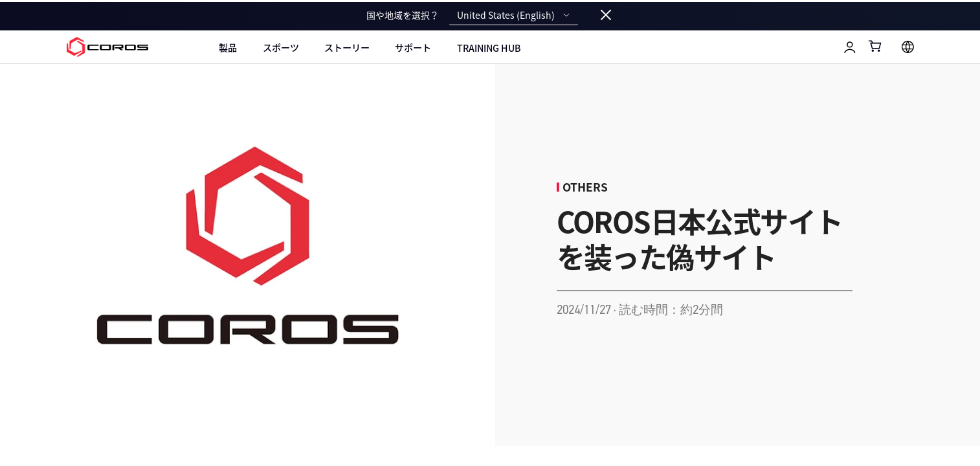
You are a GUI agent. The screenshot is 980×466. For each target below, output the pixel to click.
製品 (228, 48)
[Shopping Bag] (876, 46)
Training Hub (489, 48)
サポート (413, 48)
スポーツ (281, 48)
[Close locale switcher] (606, 16)
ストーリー (347, 48)
